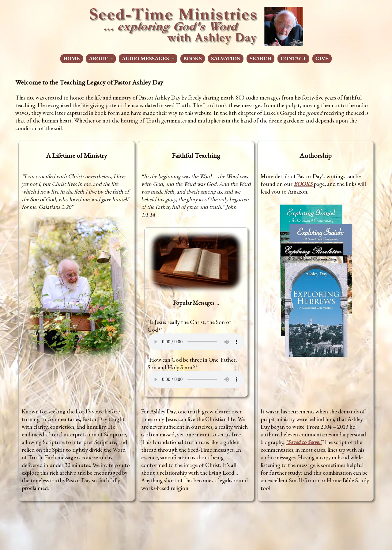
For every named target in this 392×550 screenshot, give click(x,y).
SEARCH (260, 59)
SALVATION (226, 59)
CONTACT (293, 59)
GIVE (322, 59)
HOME (72, 59)
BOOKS (193, 59)
